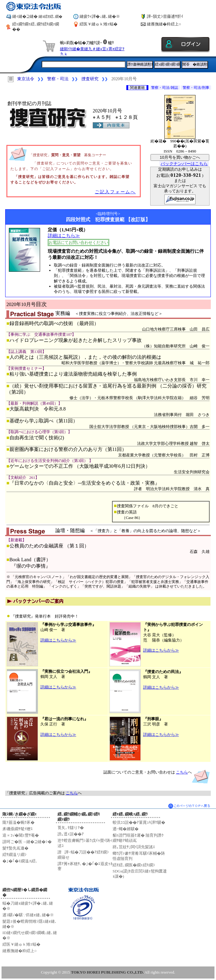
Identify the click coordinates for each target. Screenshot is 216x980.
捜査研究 (90, 79)
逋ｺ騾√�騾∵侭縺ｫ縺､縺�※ (28, 915)
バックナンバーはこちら (184, 164)
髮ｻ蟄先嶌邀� (15, 848)
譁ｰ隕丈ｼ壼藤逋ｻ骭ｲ (165, 16)
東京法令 (26, 79)
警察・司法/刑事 (196, 88)
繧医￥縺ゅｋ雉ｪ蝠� (99, 24)
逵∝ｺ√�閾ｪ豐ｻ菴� (21, 835)
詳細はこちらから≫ (58, 640)
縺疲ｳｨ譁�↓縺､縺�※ (100, 16)
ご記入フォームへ (115, 192)
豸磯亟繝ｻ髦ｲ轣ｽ (18, 829)
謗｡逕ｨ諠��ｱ (71, 834)
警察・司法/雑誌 (164, 88)
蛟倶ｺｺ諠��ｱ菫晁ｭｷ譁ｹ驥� (139, 822)
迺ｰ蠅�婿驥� (126, 829)
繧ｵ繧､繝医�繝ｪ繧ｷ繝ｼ (134, 865)
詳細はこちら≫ (64, 236)
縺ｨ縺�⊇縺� (37, 16)
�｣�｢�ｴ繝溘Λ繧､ (20, 861)
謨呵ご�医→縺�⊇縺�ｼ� (27, 842)
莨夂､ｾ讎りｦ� (71, 828)
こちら (182, 772)
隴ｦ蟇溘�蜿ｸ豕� (19, 822)
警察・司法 (58, 79)
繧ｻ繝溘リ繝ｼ (15, 855)
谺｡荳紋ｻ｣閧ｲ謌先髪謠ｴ (134, 847)
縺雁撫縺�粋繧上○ (164, 24)
